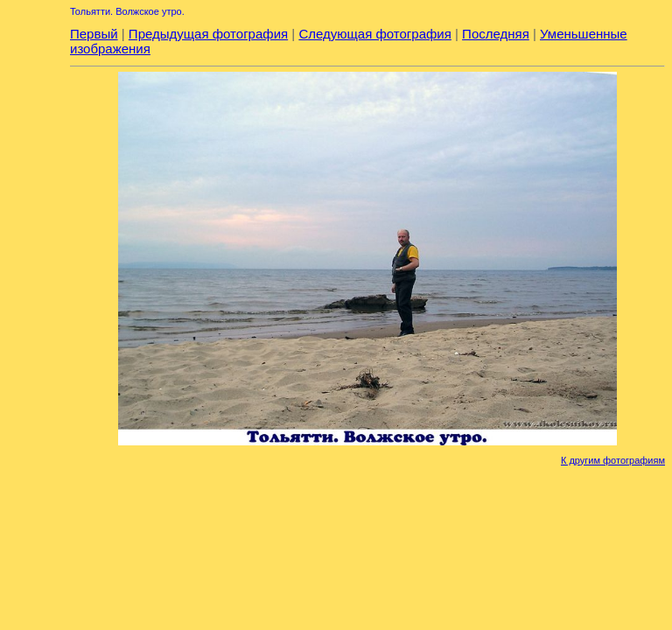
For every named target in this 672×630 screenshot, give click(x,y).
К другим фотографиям (613, 460)
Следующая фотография (374, 34)
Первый (94, 34)
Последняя (496, 34)
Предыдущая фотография (208, 34)
